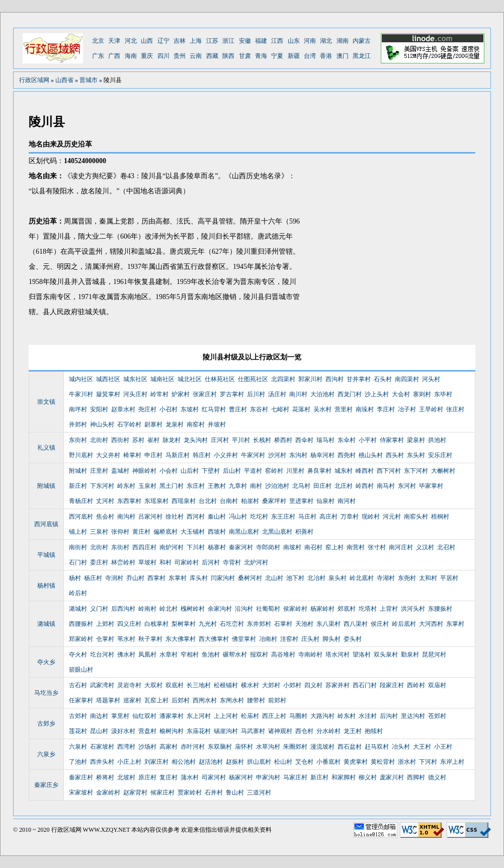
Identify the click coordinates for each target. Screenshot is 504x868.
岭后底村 (404, 624)
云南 (196, 56)
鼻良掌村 (319, 471)
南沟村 (126, 517)
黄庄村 (141, 532)
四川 (163, 56)
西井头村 (102, 762)
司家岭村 (187, 562)
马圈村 (298, 716)
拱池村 (437, 440)
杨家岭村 (322, 609)
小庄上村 (129, 762)
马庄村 (307, 517)
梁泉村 (416, 440)
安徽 (245, 41)
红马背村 (214, 409)
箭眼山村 (81, 670)
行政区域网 (34, 80)
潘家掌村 (172, 716)
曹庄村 (238, 409)
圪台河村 (102, 655)
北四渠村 (283, 379)
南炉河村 (172, 547)
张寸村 (377, 547)
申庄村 (153, 455)
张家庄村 (205, 394)
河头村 (431, 379)
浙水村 (407, 762)
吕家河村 (150, 517)
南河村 (347, 501)
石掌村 (283, 624)
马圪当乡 (46, 693)
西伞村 (304, 440)
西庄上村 (274, 716)
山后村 (190, 471)
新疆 (294, 56)
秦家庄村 (81, 777)
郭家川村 (310, 379)
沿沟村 (244, 609)
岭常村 (159, 394)
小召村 (169, 409)
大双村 (153, 685)
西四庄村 (144, 547)
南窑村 (196, 424)
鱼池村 (211, 655)
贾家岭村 (190, 792)
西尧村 (347, 455)
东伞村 (347, 440)
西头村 (395, 455)
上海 (196, 41)
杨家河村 (241, 777)
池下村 (295, 578)
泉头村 (338, 578)
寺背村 (232, 562)
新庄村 (78, 486)
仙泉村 (325, 501)
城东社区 (135, 379)
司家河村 (214, 777)
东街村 (78, 440)
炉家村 (181, 394)
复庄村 (169, 777)
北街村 (99, 440)
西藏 (212, 56)
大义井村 (108, 455)
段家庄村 (392, 685)
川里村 (295, 471)
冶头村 (401, 747)
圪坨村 (259, 517)
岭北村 (169, 609)
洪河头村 (413, 609)
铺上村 (78, 532)
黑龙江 (362, 56)
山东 (294, 41)
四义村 (313, 685)
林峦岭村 (123, 562)
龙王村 (353, 731)
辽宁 (163, 41)
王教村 (217, 486)
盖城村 (120, 471)
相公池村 (184, 762)
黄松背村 (383, 762)
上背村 (389, 609)
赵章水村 (123, 409)
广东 (98, 56)
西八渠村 (356, 624)
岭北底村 (362, 578)
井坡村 (217, 424)
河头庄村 (135, 394)
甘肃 (245, 56)
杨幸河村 (322, 455)
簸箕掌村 (108, 394)
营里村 (344, 409)
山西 (147, 41)
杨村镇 (46, 586)
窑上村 (334, 547)
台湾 (310, 56)
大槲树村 (443, 471)
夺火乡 (46, 662)
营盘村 (147, 731)
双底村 (175, 685)
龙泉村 (175, 424)
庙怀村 (244, 747)
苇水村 (126, 639)
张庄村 (455, 409)
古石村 (78, 685)
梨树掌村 (184, 624)
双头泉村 (386, 655)
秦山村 (217, 517)
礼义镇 (46, 448)
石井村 (214, 792)
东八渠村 (328, 624)
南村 (256, 486)
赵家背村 (135, 792)
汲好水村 (123, 731)
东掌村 (178, 578)
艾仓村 (304, 762)
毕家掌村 (431, 486)
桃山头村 (371, 455)
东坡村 (190, 409)
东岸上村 (452, 762)
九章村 (238, 486)
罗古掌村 (232, 394)
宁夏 (277, 56)
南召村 (313, 547)
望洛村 (362, 655)
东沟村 (298, 455)
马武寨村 (253, 731)
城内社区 (81, 379)
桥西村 (283, 440)
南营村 (356, 547)
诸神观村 (280, 731)
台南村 (229, 501)
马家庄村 (295, 777)
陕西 (228, 56)
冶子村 (407, 409)
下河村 (428, 762)
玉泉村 (147, 486)
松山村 (283, 762)
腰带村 (256, 700)
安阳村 (99, 409)
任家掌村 (81, 700)
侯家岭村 (295, 609)
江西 (277, 41)
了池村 (78, 762)
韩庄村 (202, 455)
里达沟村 (413, 716)
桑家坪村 (274, 501)
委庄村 (99, 562)
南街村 (78, 547)
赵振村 (235, 762)
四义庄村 (129, 624)
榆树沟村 (172, 731)
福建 (261, 41)
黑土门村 (172, 486)
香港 (326, 56)
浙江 (228, 41)
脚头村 (331, 639)
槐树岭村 (193, 609)
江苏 (212, 41)
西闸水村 (205, 700)
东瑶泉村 (156, 501)
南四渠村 (407, 379)
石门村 (78, 562)
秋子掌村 (150, 639)
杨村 (75, 578)
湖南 (343, 41)
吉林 (180, 41)
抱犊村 (374, 731)
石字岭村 (129, 424)
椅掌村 (132, 455)
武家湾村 (102, 685)
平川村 (241, 440)
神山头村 (102, 424)
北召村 (446, 547)
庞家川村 (392, 777)
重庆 (147, 56)
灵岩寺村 (129, 685)
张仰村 (120, 532)
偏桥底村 (165, 532)
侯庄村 (380, 624)
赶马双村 (377, 747)
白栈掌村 (156, 624)
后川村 (256, 394)
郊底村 (347, 609)
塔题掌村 (108, 700)
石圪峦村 (232, 624)
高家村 (169, 747)
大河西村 (431, 624)
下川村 (196, 547)
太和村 (428, 578)
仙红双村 (144, 716)
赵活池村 (211, 762)
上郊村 (105, 624)
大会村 (401, 394)
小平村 (368, 440)
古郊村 (78, 716)
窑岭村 (274, 471)
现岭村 (371, 517)
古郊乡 (46, 724)
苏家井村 (338, 685)
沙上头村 (377, 394)
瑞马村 (325, 440)
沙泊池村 (277, 486)
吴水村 (322, 409)
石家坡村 (102, 747)
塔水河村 (338, 655)
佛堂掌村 (244, 639)
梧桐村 (440, 517)
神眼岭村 (144, 471)
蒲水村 (190, 777)
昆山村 (99, 731)
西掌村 (156, 578)
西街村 (120, 440)
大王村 (422, 747)
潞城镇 (46, 624)
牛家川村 (81, 394)
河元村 (392, 517)
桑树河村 (250, 578)
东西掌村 (129, 501)
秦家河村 (241, 547)
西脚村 (416, 777)
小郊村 (292, 685)
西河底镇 (46, 524)
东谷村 (259, 409)
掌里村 (120, 716)
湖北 (326, 41)
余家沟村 (220, 609)
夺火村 (78, 655)
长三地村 (199, 685)
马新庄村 (178, 455)
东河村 (407, 486)
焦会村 (105, 517)
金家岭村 (108, 792)
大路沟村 (322, 716)
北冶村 (316, 578)
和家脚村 (344, 777)
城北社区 (190, 379)
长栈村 (262, 440)
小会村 (169, 471)
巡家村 (132, 700)
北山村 (274, 578)
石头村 (383, 379)
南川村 (298, 394)
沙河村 (277, 455)
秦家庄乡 (46, 785)
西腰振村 (81, 624)
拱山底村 (259, 762)
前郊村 (277, 700)
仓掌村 (105, 639)
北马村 (301, 486)
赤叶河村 (193, 747)
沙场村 (147, 747)
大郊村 (271, 685)
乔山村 (135, 578)
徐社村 (175, 517)
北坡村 (126, 777)
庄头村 (310, 639)
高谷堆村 (283, 655)
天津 (114, 41)
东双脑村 (220, 747)
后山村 (232, 471)
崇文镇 (46, 402)
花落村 (301, 409)
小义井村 (226, 455)
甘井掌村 (359, 379)
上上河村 (226, 716)
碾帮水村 (235, 655)
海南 (131, 56)
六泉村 (78, 747)
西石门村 (365, 685)
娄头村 (353, 639)
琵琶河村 (434, 655)
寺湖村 (386, 578)
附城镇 (46, 486)
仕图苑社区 (253, 379)
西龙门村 (350, 394)
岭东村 (126, 486)
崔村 (153, 440)
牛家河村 (253, 455)
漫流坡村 (322, 747)
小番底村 (328, 762)
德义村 (437, 777)
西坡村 (217, 532)
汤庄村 (277, 394)
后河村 (211, 562)
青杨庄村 (81, 501)
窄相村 (190, 655)
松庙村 (250, 716)
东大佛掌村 (181, 639)
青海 (261, 56)
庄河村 (220, 440)
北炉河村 (256, 562)
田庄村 (322, 486)
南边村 (99, 716)
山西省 (64, 80)
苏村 (138, 440)
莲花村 (78, 731)
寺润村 (114, 578)
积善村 (304, 532)
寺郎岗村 (268, 547)
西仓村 (304, 731)
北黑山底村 (277, 532)
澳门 (343, 56)
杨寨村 (217, 547)
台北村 (208, 501)
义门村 (99, 609)
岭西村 (365, 486)
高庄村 (328, 517)
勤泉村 (410, 655)
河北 (131, 41)
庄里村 (99, 471)
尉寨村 (153, 424)
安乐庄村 (440, 455)
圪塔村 (368, 609)
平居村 (449, 578)
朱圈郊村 (295, 747)
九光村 (208, 624)
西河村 (196, 517)
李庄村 (386, 409)
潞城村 (78, 609)
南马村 (386, 486)
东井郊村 (259, 624)
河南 (310, 41)
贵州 (180, 56)
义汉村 (425, 547)
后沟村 (389, 716)
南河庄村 (401, 547)
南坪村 (78, 409)
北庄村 (344, 486)
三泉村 (99, 532)
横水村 (250, 685)
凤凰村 (147, 655)
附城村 (78, 471)
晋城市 (89, 80)
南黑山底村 (244, 532)
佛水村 (126, 655)
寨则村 (422, 394)
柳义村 (368, 777)
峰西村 (365, 471)
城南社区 (162, 379)
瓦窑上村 (156, 700)
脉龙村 (172, 440)
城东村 (344, 471)
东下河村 (416, 471)
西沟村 (334, 379)
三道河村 (259, 792)
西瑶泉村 (184, 501)
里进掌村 (301, 501)
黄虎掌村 (356, 762)
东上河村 (199, 716)
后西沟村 (123, 609)
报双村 (259, 655)
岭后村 (78, 593)
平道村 (253, 471)
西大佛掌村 (214, 639)
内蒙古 (362, 41)
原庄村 (147, 777)
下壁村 (211, 471)
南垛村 (365, 409)
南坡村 (292, 547)
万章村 (350, 517)
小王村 (443, 747)
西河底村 (81, 517)
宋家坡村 (81, 792)
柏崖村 (250, 501)
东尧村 (407, 578)
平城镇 (46, 555)
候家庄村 (162, 792)
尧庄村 (147, 409)
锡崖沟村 (226, 731)
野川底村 (81, 455)
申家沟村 (268, 777)
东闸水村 (232, 700)
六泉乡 (46, 754)
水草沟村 (268, 747)
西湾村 (126, 747)
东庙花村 (199, 731)
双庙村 (437, 685)
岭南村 (147, 609)
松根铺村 (226, 685)
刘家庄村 (156, 762)
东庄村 (196, 486)
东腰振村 (440, 609)
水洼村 (368, 716)
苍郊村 (437, 716)
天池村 (304, 624)
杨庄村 (93, 578)
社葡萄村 (268, 609)
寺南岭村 (310, 655)
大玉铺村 (193, 532)
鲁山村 (235, 792)
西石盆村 (350, 747)
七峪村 (280, 409)
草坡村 (147, 562)
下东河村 (102, 486)
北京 (98, 41)
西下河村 (389, 471)
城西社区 (108, 379)
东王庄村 (283, 517)
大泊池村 (322, 394)
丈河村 (105, 501)
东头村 (416, 455)
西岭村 (416, 685)
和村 (165, 562)
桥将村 (105, 777)
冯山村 (238, 517)
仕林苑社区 (220, 379)
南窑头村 (416, 517)
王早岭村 (431, 409)
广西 (114, 56)
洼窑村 (289, 639)
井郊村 (78, 424)
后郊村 (181, 700)
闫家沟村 (223, 578)
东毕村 (443, 394)
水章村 (169, 655)
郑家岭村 (81, 639)
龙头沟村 (196, 440)
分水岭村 (328, 731)
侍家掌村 (392, 440)
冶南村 (268, 639)
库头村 (199, 578)
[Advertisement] (391, 229)
